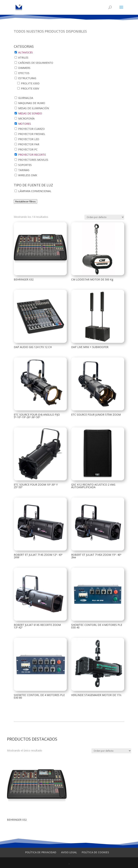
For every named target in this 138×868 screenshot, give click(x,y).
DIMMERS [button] (24, 68)
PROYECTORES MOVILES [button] (33, 160)
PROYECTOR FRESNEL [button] (32, 134)
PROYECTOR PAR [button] (29, 144)
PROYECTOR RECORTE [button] (32, 155)
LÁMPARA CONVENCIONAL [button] (35, 191)
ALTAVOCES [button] (25, 52)
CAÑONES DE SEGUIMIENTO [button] (36, 63)
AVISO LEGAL (69, 852)
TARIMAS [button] (24, 170)
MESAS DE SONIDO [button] (30, 113)
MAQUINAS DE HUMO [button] (32, 103)
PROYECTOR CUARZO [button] (31, 129)
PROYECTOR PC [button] (28, 149)
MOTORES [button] (25, 124)
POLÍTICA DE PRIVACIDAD (41, 852)
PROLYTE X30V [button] (30, 88)
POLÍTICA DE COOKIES (95, 852)
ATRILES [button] (23, 58)
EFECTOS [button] (24, 73)
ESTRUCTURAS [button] (27, 78)
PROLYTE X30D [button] (30, 83)
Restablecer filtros (25, 201)
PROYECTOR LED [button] (29, 139)
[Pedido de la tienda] (104, 217)
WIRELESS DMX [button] (28, 175)
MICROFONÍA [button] (26, 118)
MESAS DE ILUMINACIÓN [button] (34, 108)
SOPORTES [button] (25, 165)
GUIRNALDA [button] (26, 98)
